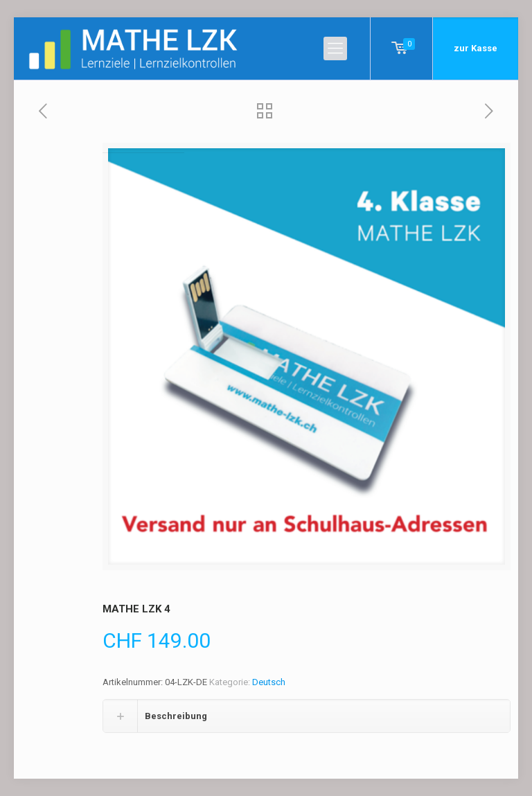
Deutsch (269, 682)
